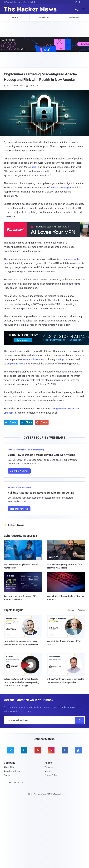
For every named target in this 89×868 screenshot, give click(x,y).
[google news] (78, 750)
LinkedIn (8, 413)
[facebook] (65, 750)
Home (15, 17)
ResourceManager (61, 188)
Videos (71, 610)
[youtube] (38, 750)
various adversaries (33, 359)
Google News (59, 409)
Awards (48, 771)
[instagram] (51, 750)
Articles (81, 610)
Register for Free (19, 509)
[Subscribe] (79, 720)
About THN (9, 767)
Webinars (74, 17)
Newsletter (44, 17)
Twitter (72, 409)
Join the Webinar (19, 471)
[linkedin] (24, 750)
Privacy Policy (51, 775)
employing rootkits (17, 364)
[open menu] (84, 9)
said (34, 167)
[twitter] (11, 750)
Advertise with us (12, 771)
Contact (7, 775)
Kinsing (60, 359)
